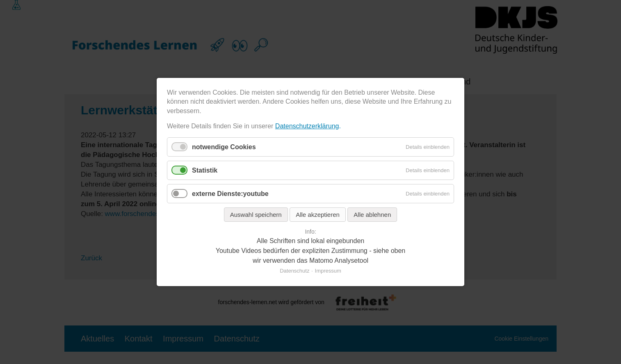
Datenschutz (295, 271)
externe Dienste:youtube (230, 194)
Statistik (205, 170)
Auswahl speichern (256, 215)
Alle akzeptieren (318, 215)
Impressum (328, 271)
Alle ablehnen (372, 215)
